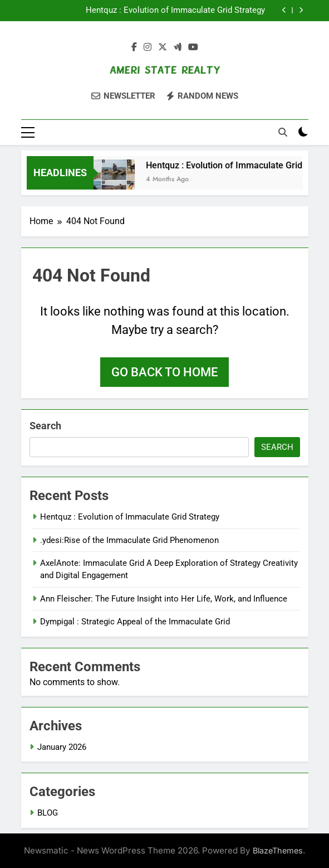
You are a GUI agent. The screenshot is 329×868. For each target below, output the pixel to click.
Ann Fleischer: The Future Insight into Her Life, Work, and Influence (164, 599)
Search (45, 426)
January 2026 (62, 747)
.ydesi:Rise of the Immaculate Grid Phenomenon (129, 540)
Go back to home (164, 372)
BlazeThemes (278, 850)
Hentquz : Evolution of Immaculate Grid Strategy (175, 11)
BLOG (48, 813)
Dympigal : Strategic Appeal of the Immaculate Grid (135, 622)
